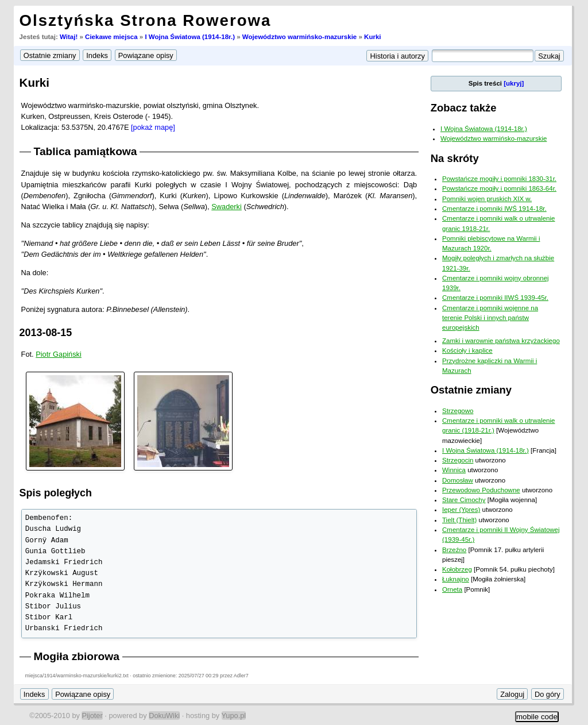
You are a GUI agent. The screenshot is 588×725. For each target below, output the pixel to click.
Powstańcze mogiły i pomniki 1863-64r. (499, 188)
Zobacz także (464, 108)
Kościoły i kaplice (467, 350)
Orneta (452, 589)
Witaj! (69, 37)
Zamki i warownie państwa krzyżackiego (501, 341)
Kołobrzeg (457, 569)
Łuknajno (456, 579)
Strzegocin (458, 460)
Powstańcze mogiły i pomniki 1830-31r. (499, 179)
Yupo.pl (234, 716)
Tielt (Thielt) (459, 520)
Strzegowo (458, 411)
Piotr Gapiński (59, 354)
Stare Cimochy (464, 500)
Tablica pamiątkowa (86, 151)
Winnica (454, 470)
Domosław (458, 480)
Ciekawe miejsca (111, 37)
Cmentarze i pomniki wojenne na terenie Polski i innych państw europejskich (490, 318)
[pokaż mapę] (153, 127)
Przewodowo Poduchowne (481, 490)
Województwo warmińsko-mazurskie (299, 37)
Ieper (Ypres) (461, 510)
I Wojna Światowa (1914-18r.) (190, 37)
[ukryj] (514, 83)
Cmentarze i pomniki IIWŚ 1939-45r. (495, 298)
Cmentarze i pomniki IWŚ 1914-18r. (494, 209)
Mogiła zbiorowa (77, 656)
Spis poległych (56, 493)
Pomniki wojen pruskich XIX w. (487, 199)
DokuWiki (164, 716)
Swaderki (227, 207)
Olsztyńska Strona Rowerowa (146, 20)
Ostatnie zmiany (471, 390)
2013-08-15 (46, 333)
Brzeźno (454, 550)
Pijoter (92, 716)
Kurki (372, 37)
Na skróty (455, 158)
